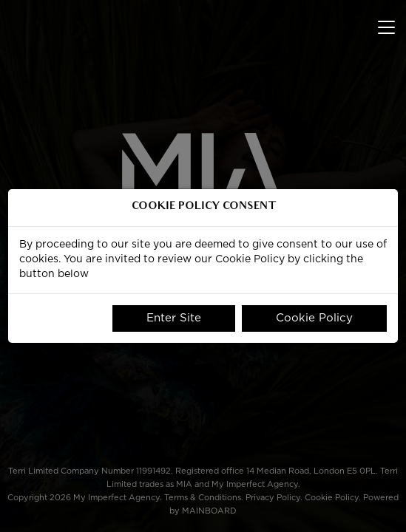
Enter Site (174, 318)
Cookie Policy (314, 318)
